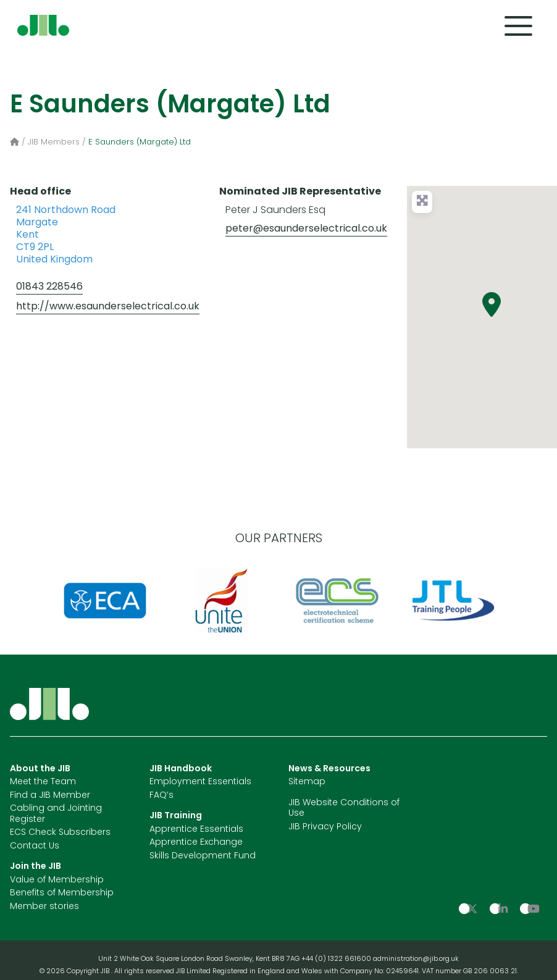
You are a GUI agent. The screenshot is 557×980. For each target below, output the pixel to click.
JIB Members (54, 142)
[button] (492, 304)
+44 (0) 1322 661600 (337, 959)
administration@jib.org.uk (416, 959)
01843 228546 (49, 287)
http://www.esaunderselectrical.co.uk (108, 307)
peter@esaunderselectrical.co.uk (306, 229)
